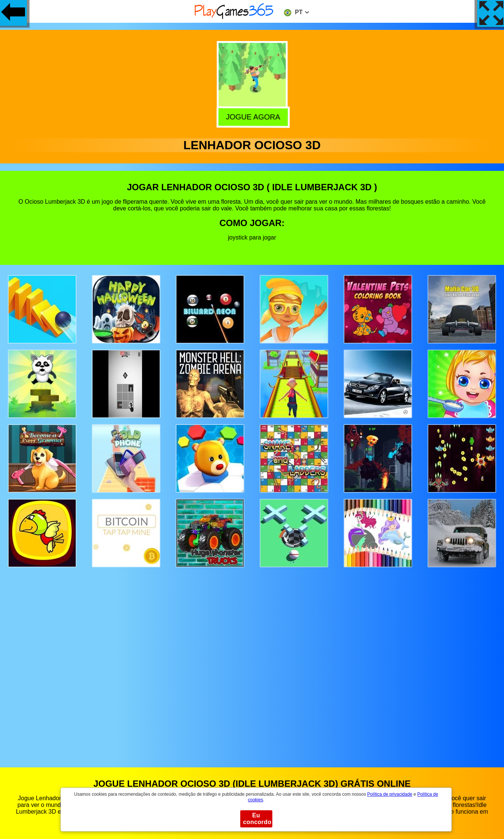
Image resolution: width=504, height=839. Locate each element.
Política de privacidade (390, 794)
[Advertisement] (252, 660)
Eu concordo (257, 819)
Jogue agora (252, 116)
